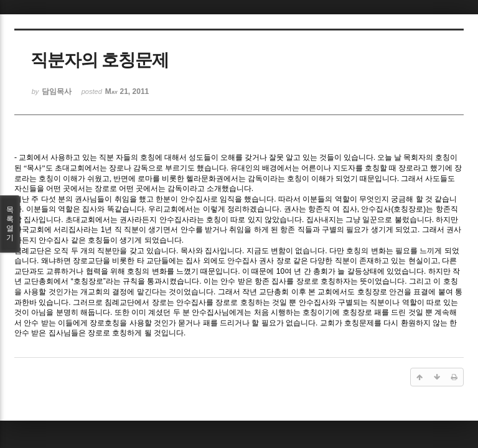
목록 (10, 224)
